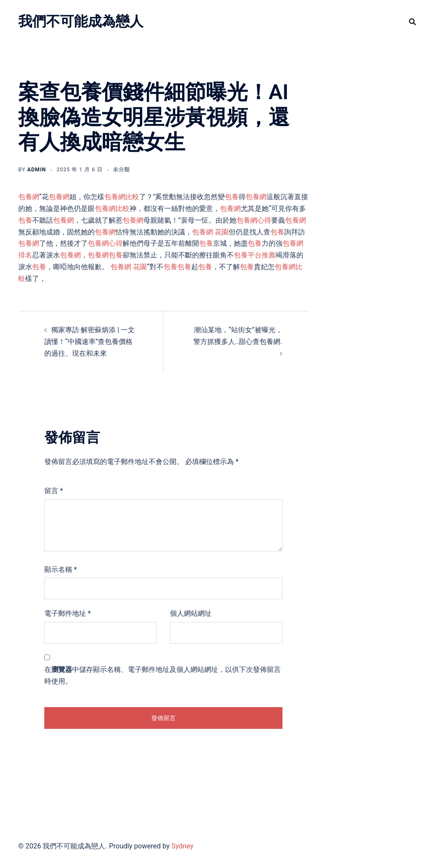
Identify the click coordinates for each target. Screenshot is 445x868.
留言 (54, 491)
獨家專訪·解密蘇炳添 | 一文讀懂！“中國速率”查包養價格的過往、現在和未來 (90, 342)
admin (37, 170)
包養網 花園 (210, 232)
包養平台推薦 (255, 255)
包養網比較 (122, 197)
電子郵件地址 (68, 613)
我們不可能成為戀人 (81, 21)
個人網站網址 (191, 613)
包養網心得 (254, 220)
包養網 (29, 197)
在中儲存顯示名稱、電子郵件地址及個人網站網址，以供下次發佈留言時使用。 (163, 675)
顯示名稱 (61, 569)
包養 (232, 197)
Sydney (182, 846)
